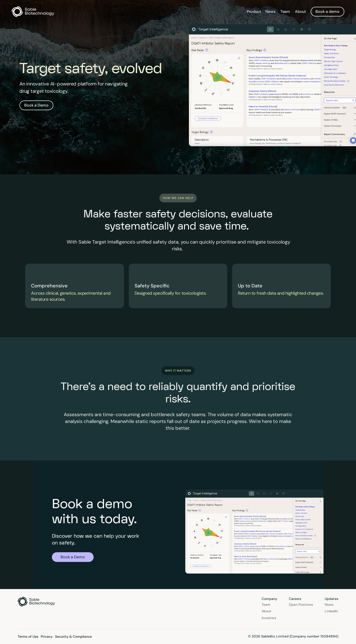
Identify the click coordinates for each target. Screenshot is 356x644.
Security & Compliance (73, 636)
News (270, 11)
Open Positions (301, 605)
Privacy (47, 636)
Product (254, 11)
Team (285, 11)
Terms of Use (28, 636)
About (300, 11)
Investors (269, 618)
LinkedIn (331, 611)
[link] (36, 105)
